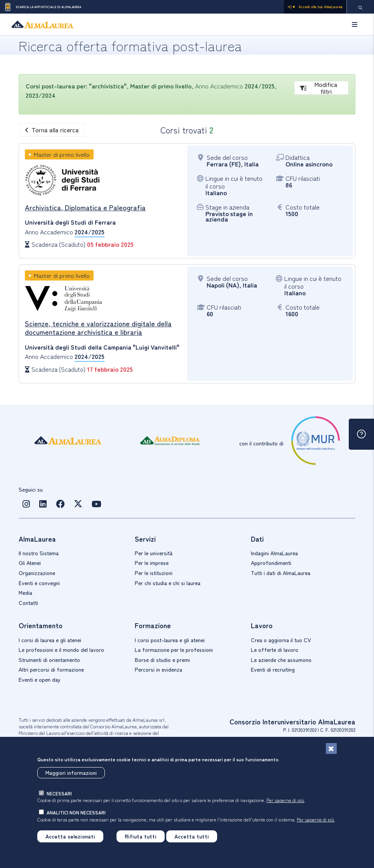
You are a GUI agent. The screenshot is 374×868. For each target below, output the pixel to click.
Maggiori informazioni (71, 773)
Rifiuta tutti (141, 836)
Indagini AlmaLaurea (274, 553)
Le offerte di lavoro (275, 650)
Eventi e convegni (39, 583)
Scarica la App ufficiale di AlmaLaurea (43, 7)
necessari (59, 793)
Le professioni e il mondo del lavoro (61, 650)
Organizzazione (37, 573)
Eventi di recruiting (273, 669)
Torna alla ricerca (52, 130)
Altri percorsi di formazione (51, 669)
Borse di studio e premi (162, 660)
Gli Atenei (30, 563)
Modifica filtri (319, 88)
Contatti (28, 603)
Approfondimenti (271, 563)
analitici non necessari (76, 812)
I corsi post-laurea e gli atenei (170, 640)
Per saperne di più (285, 800)
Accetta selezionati (70, 836)
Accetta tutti (192, 836)
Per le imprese (152, 563)
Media (25, 593)
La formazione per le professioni (174, 650)
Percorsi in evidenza (158, 669)
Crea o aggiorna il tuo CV (281, 640)
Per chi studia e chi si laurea (168, 583)
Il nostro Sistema (39, 553)
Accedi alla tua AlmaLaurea (315, 7)
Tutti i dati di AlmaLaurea (281, 573)
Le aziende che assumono (281, 660)
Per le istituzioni (154, 573)
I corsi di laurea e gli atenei (50, 640)
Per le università (154, 553)
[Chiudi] (331, 748)
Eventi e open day (40, 679)
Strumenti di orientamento (49, 660)
